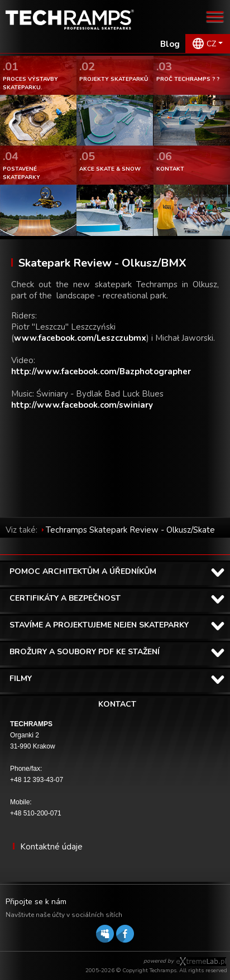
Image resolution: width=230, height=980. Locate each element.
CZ (211, 44)
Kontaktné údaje (51, 847)
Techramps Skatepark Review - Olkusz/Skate (130, 530)
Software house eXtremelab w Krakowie (201, 962)
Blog (170, 44)
